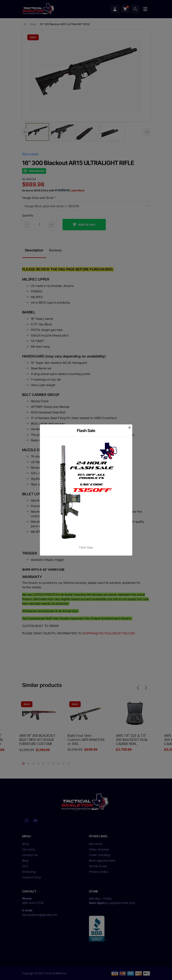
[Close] (130, 427)
